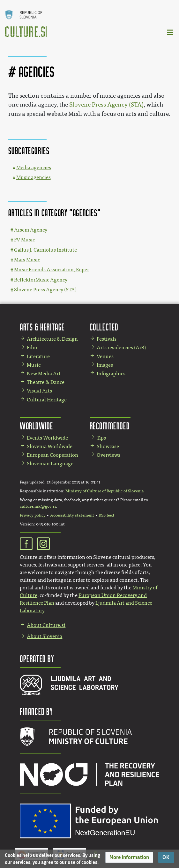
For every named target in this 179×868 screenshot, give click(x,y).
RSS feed (106, 515)
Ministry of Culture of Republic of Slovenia (105, 491)
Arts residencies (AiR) (121, 347)
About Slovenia (45, 636)
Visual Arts (39, 391)
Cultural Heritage (47, 400)
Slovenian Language (50, 464)
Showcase (108, 446)
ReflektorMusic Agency (41, 280)
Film (32, 347)
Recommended (110, 426)
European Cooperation (52, 455)
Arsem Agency (31, 230)
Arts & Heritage (42, 327)
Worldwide (36, 426)
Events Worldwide (47, 438)
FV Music (24, 240)
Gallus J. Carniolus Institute (45, 250)
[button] (129, 857)
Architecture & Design (52, 339)
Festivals (107, 339)
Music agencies (34, 177)
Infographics (111, 374)
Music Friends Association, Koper (52, 270)
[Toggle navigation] (170, 32)
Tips (101, 438)
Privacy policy (33, 515)
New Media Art (44, 374)
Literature (38, 356)
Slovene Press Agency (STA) (106, 105)
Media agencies (34, 167)
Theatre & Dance (46, 382)
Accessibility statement (72, 515)
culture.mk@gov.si (38, 506)
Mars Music (27, 260)
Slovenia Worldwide (50, 446)
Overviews (108, 455)
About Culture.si (46, 625)
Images (105, 365)
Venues (105, 356)
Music (34, 365)
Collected (104, 327)
